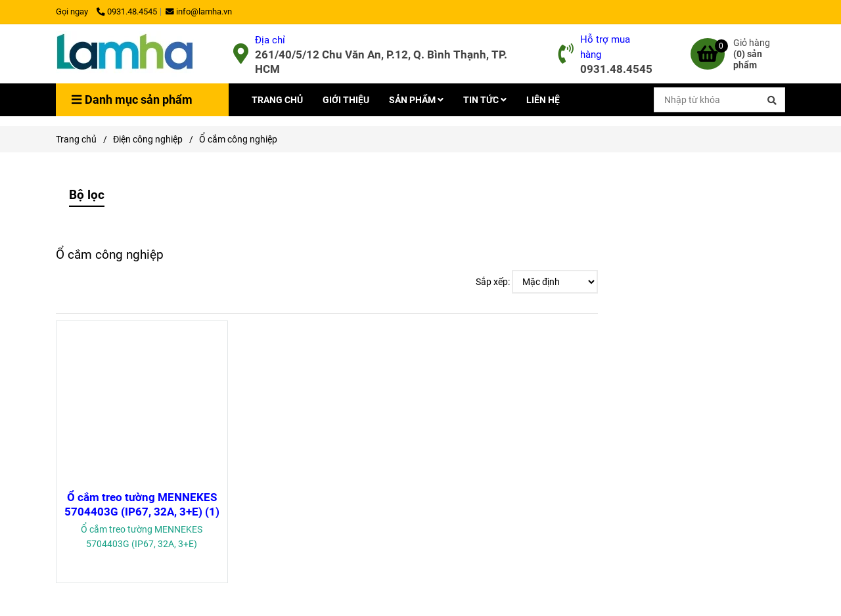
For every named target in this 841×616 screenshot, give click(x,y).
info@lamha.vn (199, 11)
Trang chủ (76, 139)
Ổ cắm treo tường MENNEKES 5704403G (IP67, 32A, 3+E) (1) (142, 504)
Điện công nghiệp (148, 139)
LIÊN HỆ (543, 100)
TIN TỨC (485, 100)
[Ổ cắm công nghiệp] (125, 54)
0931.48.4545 (127, 11)
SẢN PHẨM (416, 100)
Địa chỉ (270, 40)
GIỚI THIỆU (346, 100)
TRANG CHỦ (277, 100)
